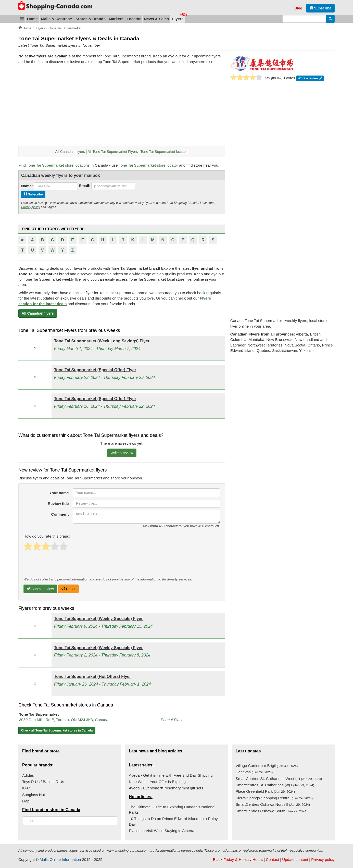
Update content (295, 859)
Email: (85, 186)
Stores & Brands (91, 19)
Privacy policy (30, 207)
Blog (298, 8)
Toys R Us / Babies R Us (43, 782)
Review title (58, 504)
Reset (68, 589)
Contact (272, 859)
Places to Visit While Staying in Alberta (162, 831)
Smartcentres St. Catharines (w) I (275, 785)
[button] (22, 19)
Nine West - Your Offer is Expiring (157, 782)
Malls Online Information (60, 859)
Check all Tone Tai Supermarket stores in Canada (57, 730)
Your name (59, 493)
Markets (116, 19)
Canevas (254, 772)
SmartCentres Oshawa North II (273, 804)
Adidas (28, 775)
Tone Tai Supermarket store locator (148, 165)
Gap (26, 801)
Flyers (178, 19)
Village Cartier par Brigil (267, 766)
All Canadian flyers (70, 152)
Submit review (40, 589)
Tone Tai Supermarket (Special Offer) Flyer (95, 370)
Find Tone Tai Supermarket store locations (54, 165)
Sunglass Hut (34, 795)
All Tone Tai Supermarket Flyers (113, 152)
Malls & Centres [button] (57, 19)
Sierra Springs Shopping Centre (274, 798)
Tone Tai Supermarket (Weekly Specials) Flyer (98, 619)
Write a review (310, 78)
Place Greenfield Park (265, 791)
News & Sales (157, 19)
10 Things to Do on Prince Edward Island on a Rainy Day (173, 821)
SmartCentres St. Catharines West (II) (279, 779)
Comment (60, 514)
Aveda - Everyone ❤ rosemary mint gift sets (166, 788)
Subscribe (320, 8)
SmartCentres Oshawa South (272, 811)
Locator (134, 19)
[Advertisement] (61, 105)
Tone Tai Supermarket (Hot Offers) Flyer (93, 677)
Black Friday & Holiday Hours (238, 859)
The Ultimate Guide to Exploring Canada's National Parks (172, 810)
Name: (27, 186)
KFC (26, 788)
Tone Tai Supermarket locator (164, 152)
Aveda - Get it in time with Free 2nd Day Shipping (171, 775)
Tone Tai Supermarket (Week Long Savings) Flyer (102, 341)
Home (32, 19)
